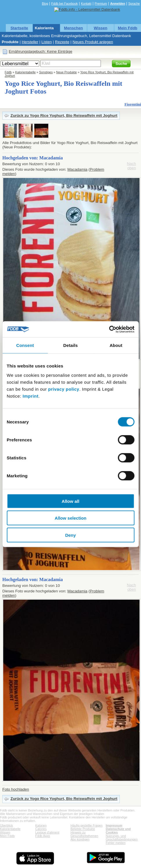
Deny (70, 535)
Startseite (19, 28)
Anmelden (118, 3)
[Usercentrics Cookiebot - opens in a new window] (109, 329)
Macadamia (77, 169)
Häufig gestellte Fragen (87, 825)
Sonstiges (46, 72)
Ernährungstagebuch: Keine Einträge (41, 51)
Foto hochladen (16, 789)
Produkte (10, 42)
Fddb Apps (43, 836)
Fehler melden (116, 843)
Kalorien (41, 825)
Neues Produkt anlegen (93, 42)
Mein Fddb (128, 28)
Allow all (70, 501)
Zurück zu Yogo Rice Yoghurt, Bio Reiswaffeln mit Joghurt (64, 115)
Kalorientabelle (49, 28)
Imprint (31, 396)
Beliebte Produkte (83, 829)
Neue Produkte (66, 72)
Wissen (101, 28)
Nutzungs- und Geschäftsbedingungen (122, 838)
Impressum (114, 825)
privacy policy (64, 389)
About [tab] (116, 345)
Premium (101, 3)
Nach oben (131, 166)
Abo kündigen (80, 839)
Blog (45, 3)
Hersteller (30, 42)
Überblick (6, 825)
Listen (47, 42)
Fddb (8, 72)
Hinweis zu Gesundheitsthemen (84, 834)
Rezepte (62, 42)
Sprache (134, 3)
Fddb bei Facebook (64, 3)
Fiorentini (133, 104)
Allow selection (70, 518)
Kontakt (86, 3)
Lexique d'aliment (47, 832)
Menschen (73, 28)
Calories (41, 829)
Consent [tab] (25, 345)
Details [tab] (71, 345)
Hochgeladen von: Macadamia (33, 158)
